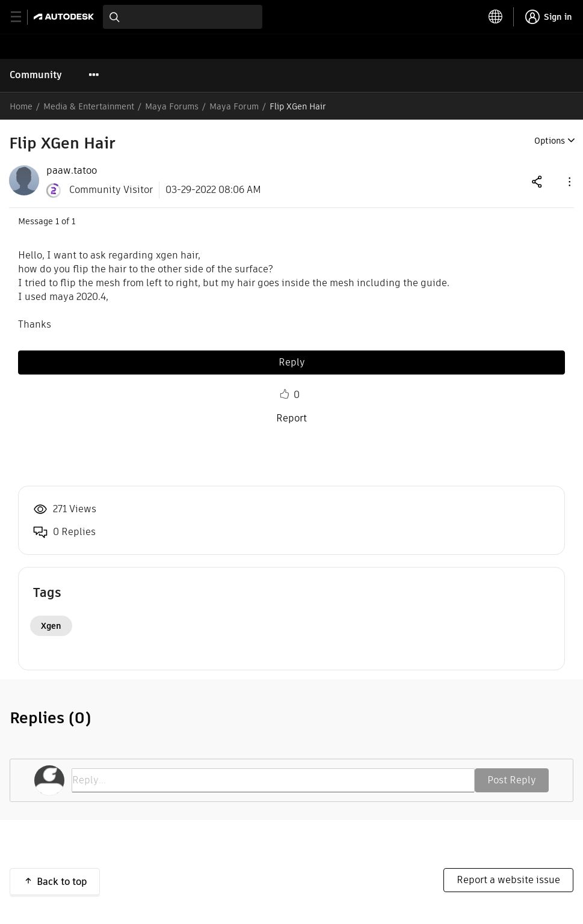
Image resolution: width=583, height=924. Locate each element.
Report (291, 418)
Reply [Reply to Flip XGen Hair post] (292, 362)
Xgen (51, 626)
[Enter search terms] (183, 17)
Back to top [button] (62, 882)
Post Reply (512, 780)
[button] (569, 181)
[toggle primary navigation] (23, 17)
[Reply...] (273, 780)
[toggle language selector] (496, 17)
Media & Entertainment (89, 106)
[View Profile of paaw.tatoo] (72, 171)
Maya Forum (234, 106)
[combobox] (183, 17)
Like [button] (285, 394)
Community (36, 75)
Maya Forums (172, 106)
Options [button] (550, 141)
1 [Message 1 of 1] (57, 221)
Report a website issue (508, 880)
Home (21, 106)
